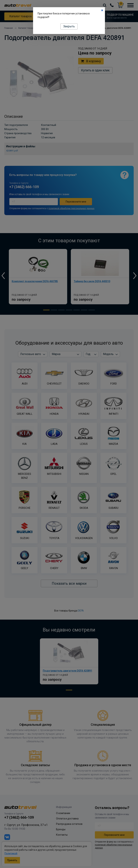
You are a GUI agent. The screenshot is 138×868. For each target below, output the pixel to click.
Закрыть (69, 26)
